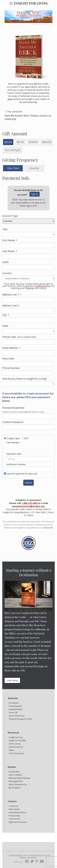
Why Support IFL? (16, 781)
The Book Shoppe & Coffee (20, 719)
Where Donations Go (18, 785)
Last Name (8, 251)
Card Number (13, 442)
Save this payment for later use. (22, 474)
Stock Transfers (15, 775)
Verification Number (16, 464)
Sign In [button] (35, 194)
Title (5, 229)
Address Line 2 (11, 306)
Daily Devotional (16, 747)
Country (7, 273)
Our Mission (14, 703)
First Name (9, 240)
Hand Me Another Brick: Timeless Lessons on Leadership (28, 117)
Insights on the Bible (17, 741)
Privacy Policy (14, 816)
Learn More (12, 680)
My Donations (15, 788)
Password (13, 408)
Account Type (10, 216)
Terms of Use (14, 819)
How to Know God (16, 716)
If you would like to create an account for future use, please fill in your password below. (28, 397)
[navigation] (11, 4)
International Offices (17, 812)
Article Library (15, 744)
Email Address (10, 348)
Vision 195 (13, 713)
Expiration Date (14, 454)
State (5, 326)
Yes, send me (15, 112)
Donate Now (14, 772)
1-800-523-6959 (29, 503)
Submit (28, 483)
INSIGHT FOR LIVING (31, 3)
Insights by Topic (16, 737)
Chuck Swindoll (15, 706)
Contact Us (13, 806)
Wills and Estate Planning (19, 778)
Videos (12, 750)
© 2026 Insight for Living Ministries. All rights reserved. (29, 857)
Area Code (8, 359)
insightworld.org (42, 286)
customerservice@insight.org (28, 506)
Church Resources (16, 753)
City (4, 315)
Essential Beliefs (16, 709)
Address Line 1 (11, 295)
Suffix (5, 262)
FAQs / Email (14, 809)
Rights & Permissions (18, 822)
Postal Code (9, 337)
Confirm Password (13, 422)
